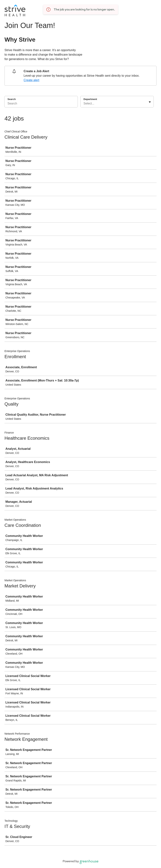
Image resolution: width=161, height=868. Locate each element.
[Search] (41, 104)
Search (12, 99)
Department (90, 99)
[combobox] (84, 104)
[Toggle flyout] (150, 102)
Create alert (31, 80)
